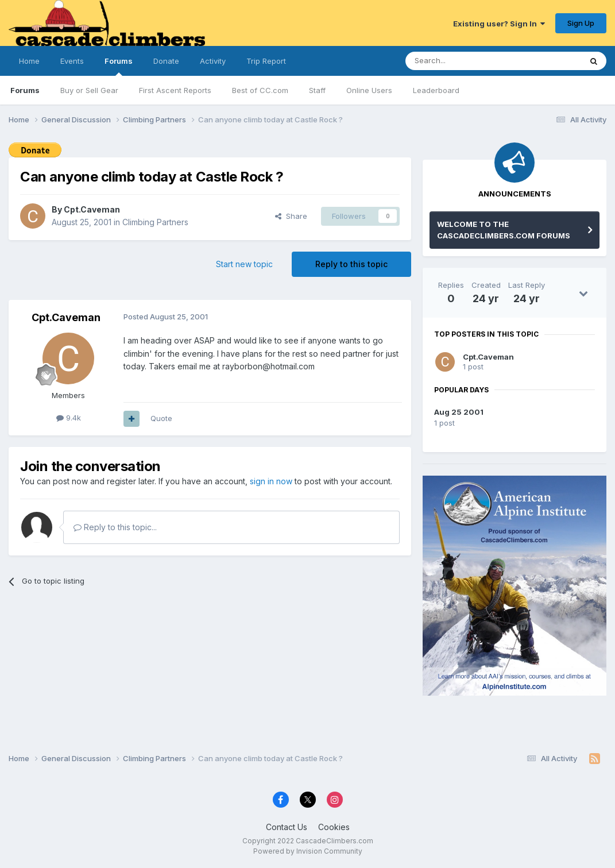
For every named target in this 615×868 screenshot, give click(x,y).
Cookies (334, 827)
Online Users (369, 90)
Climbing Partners (155, 222)
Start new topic (244, 264)
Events (72, 61)
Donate (166, 61)
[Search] (464, 61)
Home (29, 61)
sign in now (271, 481)
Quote (161, 418)
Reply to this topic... (115, 527)
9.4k (69, 418)
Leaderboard (436, 90)
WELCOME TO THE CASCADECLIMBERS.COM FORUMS (504, 230)
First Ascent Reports (175, 90)
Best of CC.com (260, 90)
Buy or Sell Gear (89, 90)
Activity (213, 61)
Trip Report (266, 61)
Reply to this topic (351, 264)
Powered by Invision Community (308, 851)
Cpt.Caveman (92, 209)
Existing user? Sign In (499, 24)
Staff (317, 90)
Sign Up (581, 23)
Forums (119, 66)
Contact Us (287, 827)
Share (291, 216)
